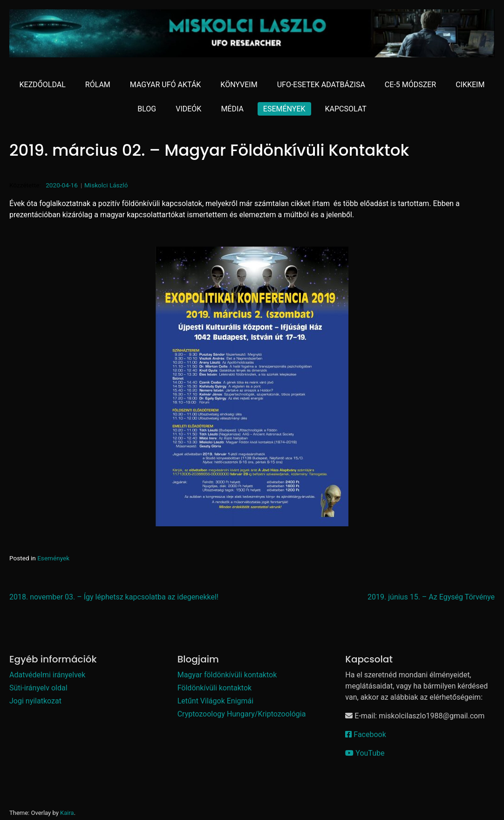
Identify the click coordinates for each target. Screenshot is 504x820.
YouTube (365, 753)
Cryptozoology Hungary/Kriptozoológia (242, 714)
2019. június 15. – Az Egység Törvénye (431, 597)
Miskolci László (106, 185)
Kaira (67, 813)
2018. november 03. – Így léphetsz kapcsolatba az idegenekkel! (114, 597)
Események (53, 558)
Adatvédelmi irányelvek (47, 675)
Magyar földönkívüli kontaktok (227, 675)
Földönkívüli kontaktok (215, 688)
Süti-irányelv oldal (38, 688)
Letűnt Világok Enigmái (215, 701)
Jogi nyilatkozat (35, 701)
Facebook (365, 734)
